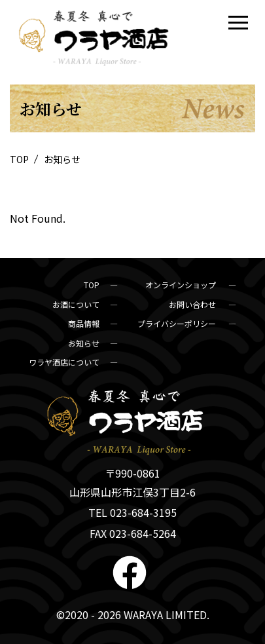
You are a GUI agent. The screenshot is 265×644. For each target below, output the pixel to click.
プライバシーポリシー (178, 323)
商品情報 (84, 323)
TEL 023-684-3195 (132, 512)
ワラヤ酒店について (64, 362)
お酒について (76, 304)
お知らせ (84, 343)
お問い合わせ (193, 304)
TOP (20, 159)
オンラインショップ (182, 285)
